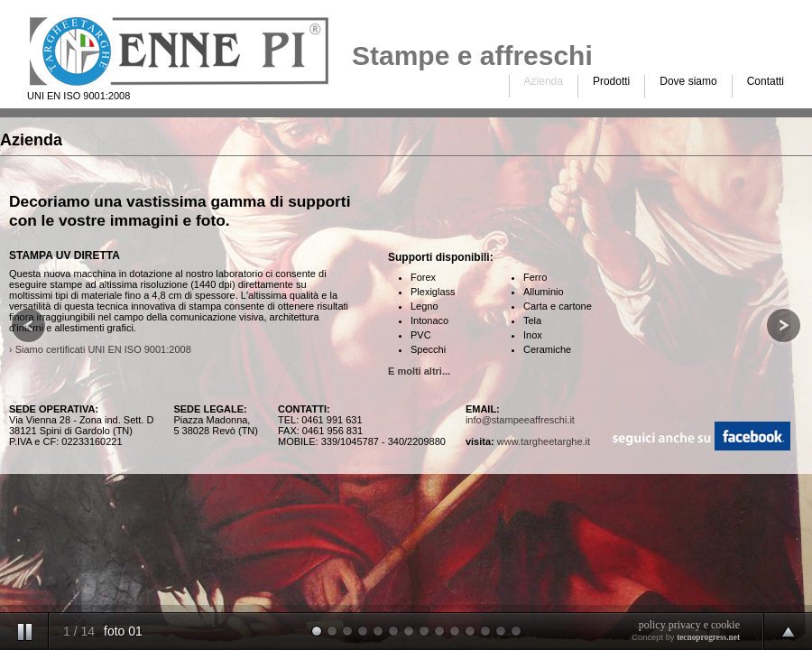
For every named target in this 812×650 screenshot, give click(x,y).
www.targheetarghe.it (544, 441)
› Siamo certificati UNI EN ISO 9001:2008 (100, 349)
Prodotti (611, 81)
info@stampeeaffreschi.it (520, 420)
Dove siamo (688, 81)
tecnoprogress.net (708, 637)
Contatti (766, 81)
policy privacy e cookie (689, 625)
